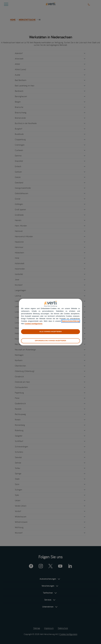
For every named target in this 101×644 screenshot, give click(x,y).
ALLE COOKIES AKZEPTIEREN (50, 332)
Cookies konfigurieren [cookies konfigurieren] (33, 324)
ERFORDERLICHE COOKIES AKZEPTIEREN (50, 341)
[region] (50, 322)
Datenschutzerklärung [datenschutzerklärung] (71, 321)
